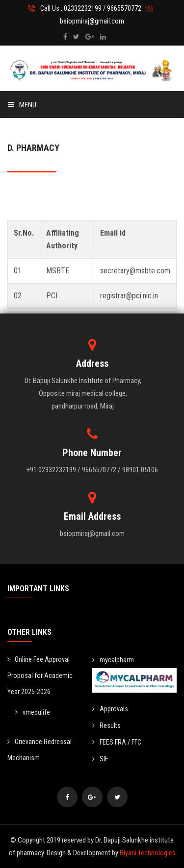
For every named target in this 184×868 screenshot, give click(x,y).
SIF (100, 759)
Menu (22, 105)
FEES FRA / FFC (117, 742)
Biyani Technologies (148, 853)
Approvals (110, 709)
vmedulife (33, 712)
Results (106, 725)
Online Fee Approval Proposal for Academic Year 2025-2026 (40, 675)
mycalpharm (113, 660)
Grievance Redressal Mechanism (39, 750)
